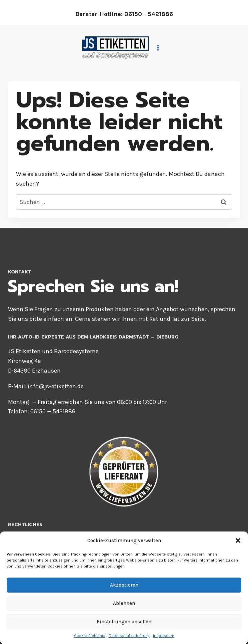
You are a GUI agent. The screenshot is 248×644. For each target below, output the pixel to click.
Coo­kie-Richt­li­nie (90, 636)
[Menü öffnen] (159, 48)
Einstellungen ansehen (124, 622)
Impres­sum (164, 636)
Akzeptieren (124, 585)
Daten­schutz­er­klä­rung (129, 636)
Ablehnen (124, 603)
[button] (238, 541)
